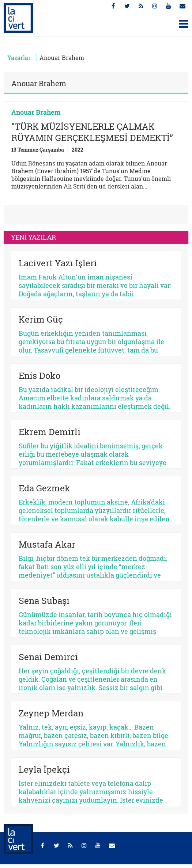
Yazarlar (19, 58)
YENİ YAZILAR (33, 237)
